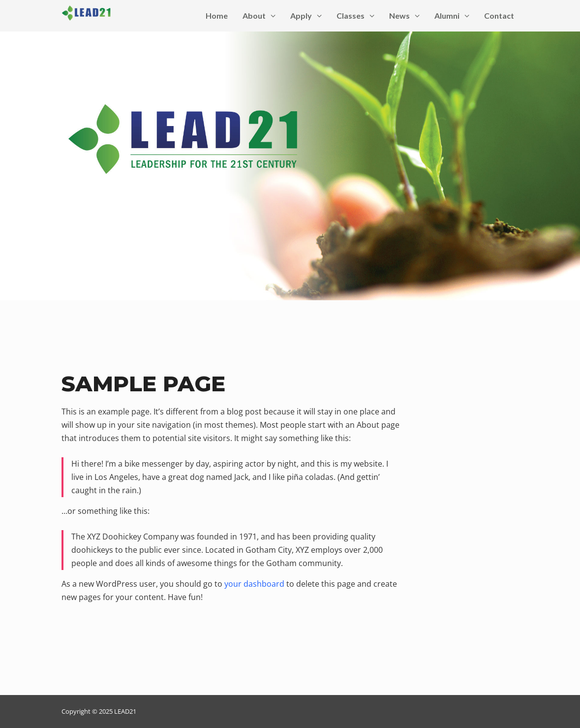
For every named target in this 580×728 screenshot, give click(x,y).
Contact (499, 16)
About (259, 16)
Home (217, 16)
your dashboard (254, 584)
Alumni (452, 16)
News (404, 16)
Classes (355, 16)
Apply (306, 16)
